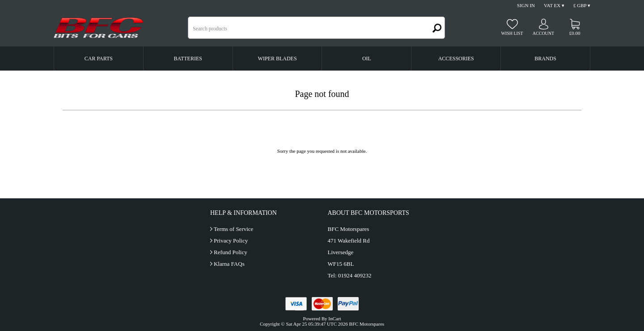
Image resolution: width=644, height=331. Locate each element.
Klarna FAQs (229, 264)
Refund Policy (231, 252)
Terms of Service (234, 229)
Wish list (512, 33)
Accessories (456, 59)
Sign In (526, 5)
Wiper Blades (278, 59)
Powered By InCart (322, 318)
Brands (545, 59)
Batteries (188, 59)
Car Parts (99, 59)
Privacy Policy (231, 241)
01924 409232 (355, 275)
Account (543, 33)
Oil (367, 59)
